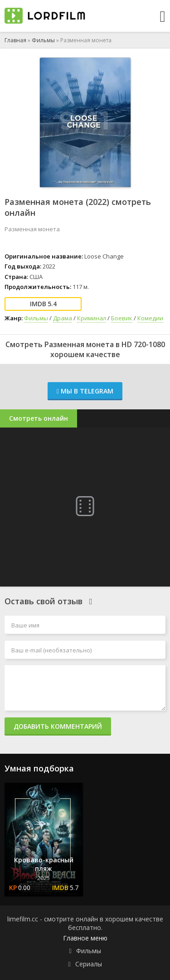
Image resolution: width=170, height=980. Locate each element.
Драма (63, 318)
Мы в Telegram (85, 391)
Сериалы (89, 964)
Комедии (150, 318)
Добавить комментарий (58, 726)
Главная (15, 40)
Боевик (122, 318)
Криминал (92, 318)
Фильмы (43, 40)
